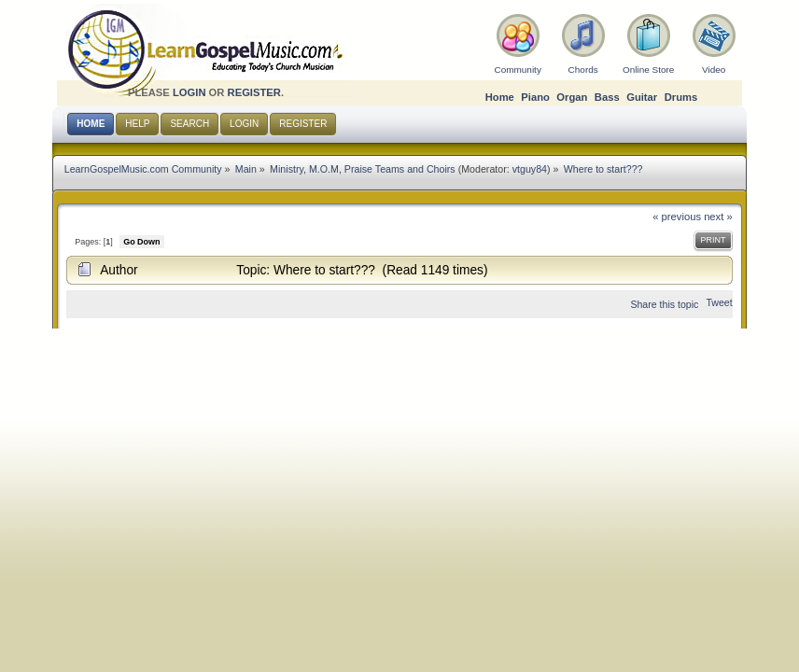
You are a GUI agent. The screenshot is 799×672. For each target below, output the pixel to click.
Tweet (719, 302)
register (254, 92)
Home (500, 97)
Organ (572, 97)
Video (714, 70)
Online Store (648, 70)
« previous (677, 217)
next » (718, 217)
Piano (535, 97)
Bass (607, 97)
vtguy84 (530, 169)
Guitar (642, 97)
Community (517, 70)
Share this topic (664, 304)
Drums (681, 97)
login (189, 92)
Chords (583, 70)
